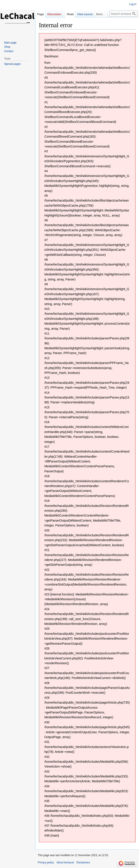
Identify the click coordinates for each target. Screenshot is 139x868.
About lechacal (65, 863)
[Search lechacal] (123, 14)
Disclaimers (83, 863)
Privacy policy (46, 863)
